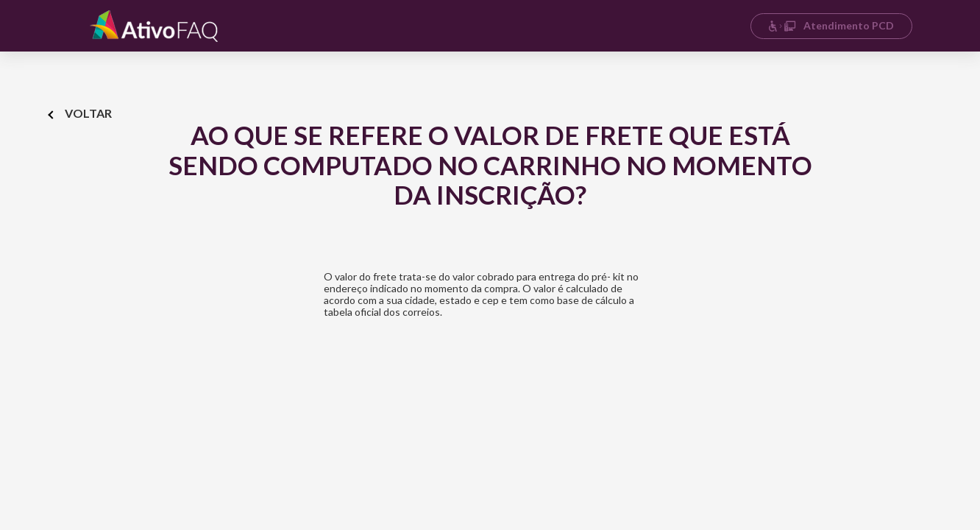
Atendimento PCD (831, 25)
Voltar (81, 113)
